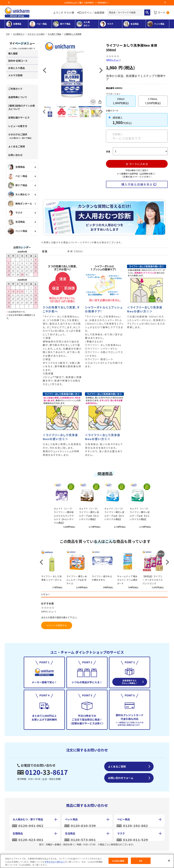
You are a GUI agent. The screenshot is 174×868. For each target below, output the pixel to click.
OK (141, 862)
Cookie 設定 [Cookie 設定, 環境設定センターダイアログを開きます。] (118, 862)
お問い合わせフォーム (121, 778)
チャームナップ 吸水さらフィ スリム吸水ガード (127, 580)
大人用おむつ (19, 34)
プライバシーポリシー (55, 863)
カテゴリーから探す (36, 34)
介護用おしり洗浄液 (73, 34)
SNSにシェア (100, 102)
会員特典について (18, 97)
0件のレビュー (113, 60)
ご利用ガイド (15, 89)
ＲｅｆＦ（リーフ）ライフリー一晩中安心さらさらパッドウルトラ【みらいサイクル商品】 (64, 516)
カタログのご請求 (20, 136)
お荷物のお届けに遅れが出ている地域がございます (87, 3)
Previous (9, 3)
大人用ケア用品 (54, 34)
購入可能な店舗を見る (137, 184)
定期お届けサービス (19, 117)
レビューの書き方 (18, 126)
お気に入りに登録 (93, 102)
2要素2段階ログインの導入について (22, 107)
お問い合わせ (15, 155)
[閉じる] (169, 862)
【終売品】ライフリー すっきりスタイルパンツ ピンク (152, 580)
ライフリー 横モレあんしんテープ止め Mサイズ (77, 580)
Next (165, 3)
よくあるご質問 (17, 146)
